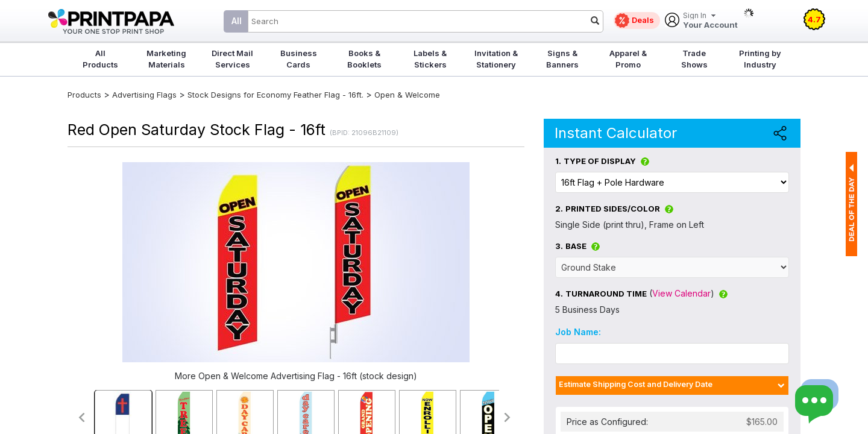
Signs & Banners (562, 59)
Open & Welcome (407, 95)
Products (84, 95)
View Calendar (681, 293)
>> (508, 417)
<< (81, 417)
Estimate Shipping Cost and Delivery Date (636, 384)
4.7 (814, 19)
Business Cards (299, 59)
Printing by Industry (760, 59)
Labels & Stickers (430, 59)
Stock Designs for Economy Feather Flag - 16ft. (275, 95)
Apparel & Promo (628, 59)
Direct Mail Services (232, 59)
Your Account (710, 21)
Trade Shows (694, 59)
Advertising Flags (144, 95)
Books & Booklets (364, 59)
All (237, 21)
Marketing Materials (166, 59)
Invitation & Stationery (496, 59)
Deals (643, 20)
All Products (100, 59)
